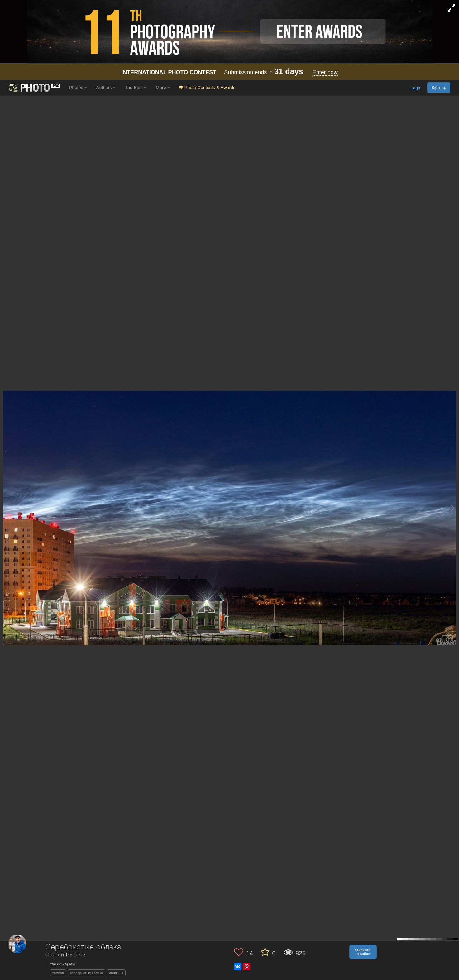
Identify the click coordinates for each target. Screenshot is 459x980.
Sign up (439, 88)
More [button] (163, 88)
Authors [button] (106, 88)
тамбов (58, 973)
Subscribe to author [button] (363, 952)
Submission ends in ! (229, 72)
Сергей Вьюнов (65, 955)
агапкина (116, 973)
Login (416, 88)
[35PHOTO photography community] (34, 88)
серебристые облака (87, 973)
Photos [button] (78, 88)
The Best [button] (136, 88)
